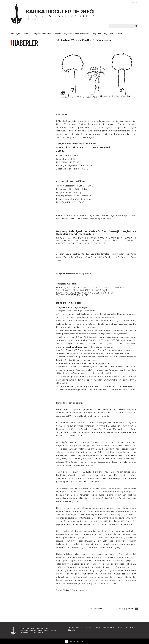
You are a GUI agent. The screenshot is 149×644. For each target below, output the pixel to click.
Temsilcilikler (109, 627)
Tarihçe (88, 627)
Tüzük (97, 627)
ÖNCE (121, 609)
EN (137, 3)
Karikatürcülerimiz (81, 34)
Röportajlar (130, 627)
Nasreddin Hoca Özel (52, 34)
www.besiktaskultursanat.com (75, 347)
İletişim (119, 34)
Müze (120, 627)
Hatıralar (72, 630)
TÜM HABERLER (96, 609)
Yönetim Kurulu (75, 627)
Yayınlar (67, 34)
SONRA (130, 609)
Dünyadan (96, 34)
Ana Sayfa (15, 34)
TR (133, 3)
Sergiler (36, 34)
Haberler (26, 34)
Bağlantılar (108, 34)
